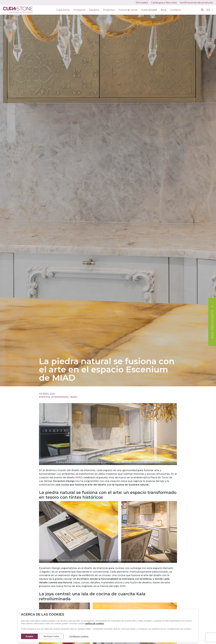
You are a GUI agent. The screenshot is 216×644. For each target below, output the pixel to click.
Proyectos (109, 10)
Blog (163, 10)
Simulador (142, 3)
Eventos (44, 397)
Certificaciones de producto (196, 3)
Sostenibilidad (149, 10)
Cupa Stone (63, 10)
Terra (73, 397)
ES (209, 10)
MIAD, (79, 477)
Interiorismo (60, 397)
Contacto (175, 10)
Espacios (94, 10)
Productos (79, 10)
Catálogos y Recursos (164, 3)
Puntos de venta (128, 10)
